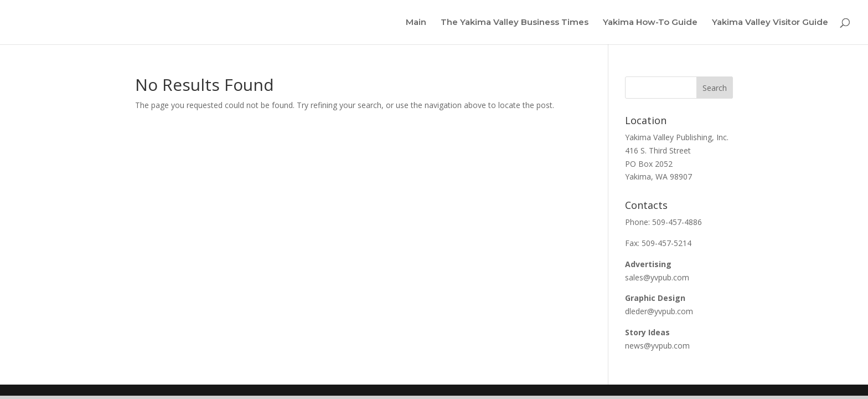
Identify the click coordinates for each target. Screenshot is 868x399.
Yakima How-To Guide (650, 23)
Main (416, 23)
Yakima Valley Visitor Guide (770, 23)
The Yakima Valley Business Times (515, 23)
